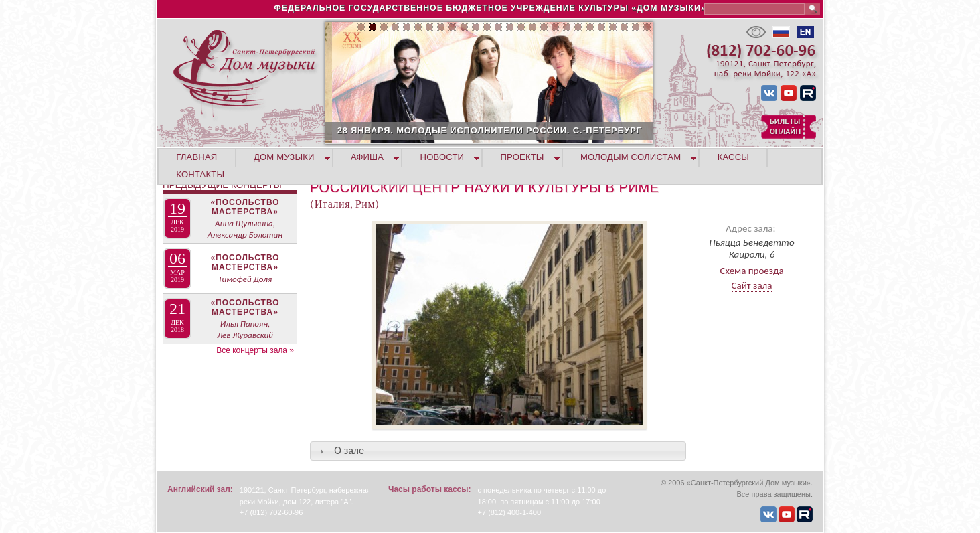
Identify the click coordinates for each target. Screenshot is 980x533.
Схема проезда (751, 271)
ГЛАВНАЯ (196, 157)
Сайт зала (752, 285)
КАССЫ (733, 157)
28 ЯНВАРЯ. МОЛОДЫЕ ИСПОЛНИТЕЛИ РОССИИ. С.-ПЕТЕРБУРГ (535, 130)
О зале (349, 450)
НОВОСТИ (442, 157)
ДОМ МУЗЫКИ (284, 157)
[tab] (498, 451)
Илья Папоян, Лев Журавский (245, 329)
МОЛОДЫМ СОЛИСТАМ (631, 157)
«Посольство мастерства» (245, 207)
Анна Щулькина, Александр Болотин (245, 229)
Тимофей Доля (245, 279)
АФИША (367, 157)
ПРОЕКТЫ (522, 157)
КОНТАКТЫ (200, 174)
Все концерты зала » (255, 350)
